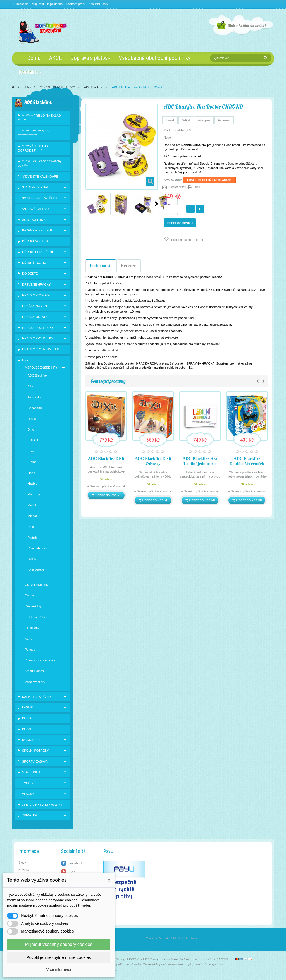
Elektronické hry (36, 617)
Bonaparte (35, 408)
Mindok (33, 516)
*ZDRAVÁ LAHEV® (35, 209)
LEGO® (28, 707)
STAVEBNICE (32, 772)
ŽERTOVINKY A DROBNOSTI (43, 805)
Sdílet (186, 120)
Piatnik (32, 538)
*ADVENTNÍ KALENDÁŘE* (41, 176)
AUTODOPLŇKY (34, 220)
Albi (30, 386)
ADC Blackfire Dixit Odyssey (153, 461)
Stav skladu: (173, 180)
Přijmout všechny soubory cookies (59, 944)
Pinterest (224, 120)
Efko (31, 451)
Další (156, 204)
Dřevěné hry (33, 606)
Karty (28, 639)
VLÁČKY (28, 794)
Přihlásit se (21, 4)
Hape (31, 473)
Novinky (24, 870)
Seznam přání (75, 4)
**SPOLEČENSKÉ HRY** (58, 87)
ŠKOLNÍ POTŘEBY (35, 751)
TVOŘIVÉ (29, 783)
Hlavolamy (32, 628)
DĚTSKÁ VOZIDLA (35, 241)
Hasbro (33, 483)
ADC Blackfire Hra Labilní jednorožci (200, 461)
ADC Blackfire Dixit (106, 459)
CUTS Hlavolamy (37, 585)
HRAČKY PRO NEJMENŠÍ (40, 349)
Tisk (197, 187)
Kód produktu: (174, 130)
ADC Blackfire (94, 87)
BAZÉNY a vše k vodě (37, 230)
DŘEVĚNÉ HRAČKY (36, 284)
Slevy (22, 862)
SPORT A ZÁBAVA (35, 761)
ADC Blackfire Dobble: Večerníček (247, 461)
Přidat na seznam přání (187, 240)
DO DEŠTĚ (30, 274)
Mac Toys (34, 494)
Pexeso (30, 650)
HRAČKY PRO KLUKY (38, 338)
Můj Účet (38, 4)
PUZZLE (28, 729)
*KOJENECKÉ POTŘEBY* (40, 198)
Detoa (32, 419)
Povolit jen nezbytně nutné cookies (59, 957)
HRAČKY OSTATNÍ (35, 317)
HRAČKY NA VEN (34, 306)
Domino (30, 595)
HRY (28, 87)
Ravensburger (37, 548)
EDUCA (33, 440)
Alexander (35, 397)
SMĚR (32, 559)
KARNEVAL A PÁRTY (37, 697)
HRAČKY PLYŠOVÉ (36, 295)
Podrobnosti (101, 266)
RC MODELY (31, 740)
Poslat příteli (178, 187)
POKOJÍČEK (31, 718)
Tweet (170, 120)
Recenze (128, 266)
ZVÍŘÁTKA (30, 815)
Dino (31, 430)
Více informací (59, 969)
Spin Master (36, 570)
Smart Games (34, 671)
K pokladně (55, 4)
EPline (32, 462)
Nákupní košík (98, 4)
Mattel (32, 505)
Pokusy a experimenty (40, 660)
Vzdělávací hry (35, 682)
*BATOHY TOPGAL (35, 187)
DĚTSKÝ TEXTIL (34, 263)
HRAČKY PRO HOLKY (38, 328)
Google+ (204, 120)
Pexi (31, 527)
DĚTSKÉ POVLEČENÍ (37, 252)
